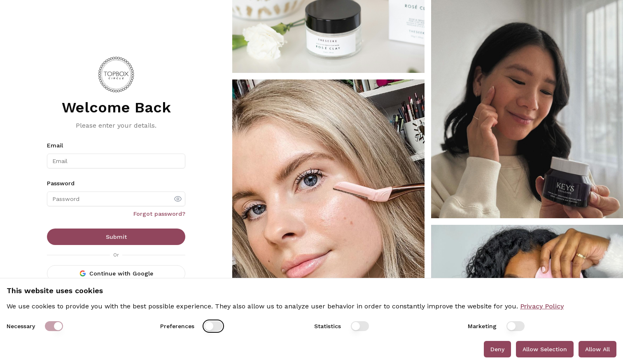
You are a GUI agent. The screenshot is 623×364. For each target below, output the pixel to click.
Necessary (21, 326)
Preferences (177, 326)
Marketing (482, 326)
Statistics (328, 326)
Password (61, 183)
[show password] (178, 199)
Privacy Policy (542, 306)
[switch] (54, 326)
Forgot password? (159, 214)
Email (55, 145)
